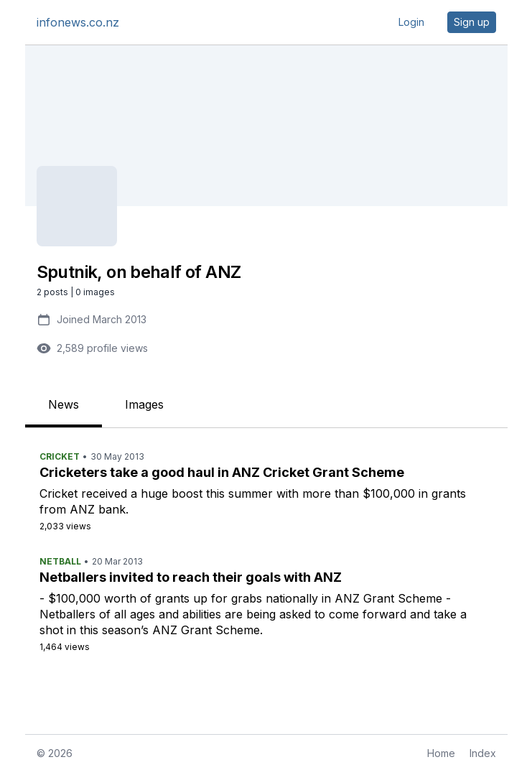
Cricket (60, 456)
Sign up (472, 22)
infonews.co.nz (78, 22)
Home (441, 753)
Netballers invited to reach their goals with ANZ (191, 577)
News (64, 404)
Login (411, 22)
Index (483, 753)
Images (144, 404)
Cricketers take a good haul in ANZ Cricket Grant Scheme (222, 472)
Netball (60, 561)
